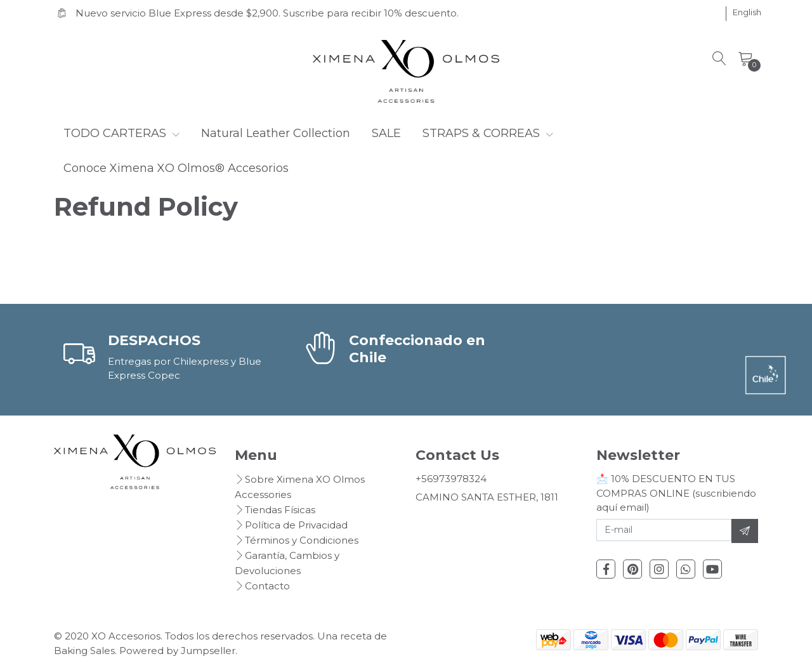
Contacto (267, 586)
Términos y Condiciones (302, 540)
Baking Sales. (87, 651)
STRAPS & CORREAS (488, 133)
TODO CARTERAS (121, 133)
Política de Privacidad (296, 525)
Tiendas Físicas (280, 510)
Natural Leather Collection (276, 133)
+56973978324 (451, 479)
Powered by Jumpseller (177, 651)
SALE (386, 133)
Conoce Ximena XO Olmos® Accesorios (176, 168)
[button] (747, 13)
